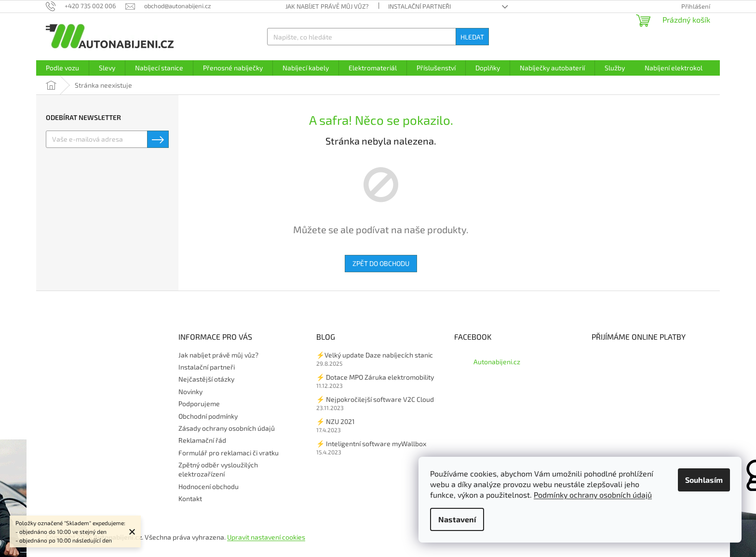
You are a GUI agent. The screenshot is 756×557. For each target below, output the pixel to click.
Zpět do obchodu (381, 263)
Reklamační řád (202, 440)
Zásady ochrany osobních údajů (227, 428)
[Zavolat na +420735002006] (86, 6)
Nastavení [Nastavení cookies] (457, 519)
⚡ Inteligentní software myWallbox (371, 444)
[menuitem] (62, 68)
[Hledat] (378, 37)
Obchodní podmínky (208, 416)
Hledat (472, 37)
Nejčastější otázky (206, 379)
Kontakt (190, 498)
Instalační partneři (419, 6)
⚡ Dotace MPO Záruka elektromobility (375, 377)
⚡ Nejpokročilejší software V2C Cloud (375, 399)
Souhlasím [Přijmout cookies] (704, 480)
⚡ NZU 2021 (336, 421)
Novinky (190, 391)
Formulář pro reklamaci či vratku (229, 453)
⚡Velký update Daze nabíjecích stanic (375, 355)
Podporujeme (199, 404)
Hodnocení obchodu (209, 486)
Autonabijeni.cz (497, 362)
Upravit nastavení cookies (266, 537)
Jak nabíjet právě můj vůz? (327, 6)
